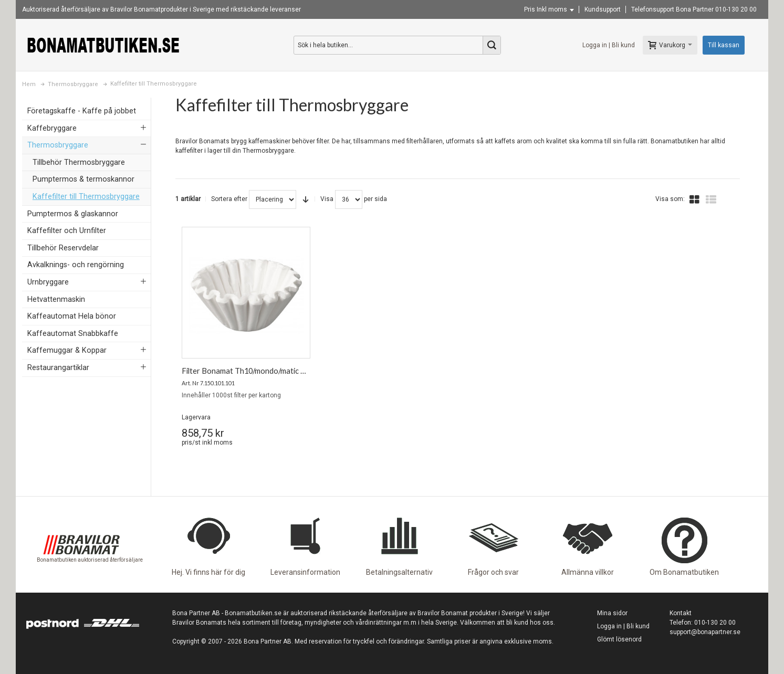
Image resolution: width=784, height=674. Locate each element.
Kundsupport (603, 9)
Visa (327, 199)
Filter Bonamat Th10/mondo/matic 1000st (253, 371)
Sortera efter (229, 199)
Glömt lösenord (619, 639)
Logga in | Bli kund (609, 45)
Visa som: (670, 199)
